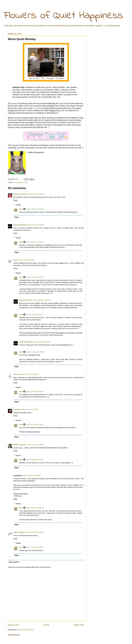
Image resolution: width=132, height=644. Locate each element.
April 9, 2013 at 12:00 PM (42, 300)
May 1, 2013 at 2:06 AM (34, 547)
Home (46, 625)
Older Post (79, 625)
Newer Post (13, 625)
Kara (21, 209)
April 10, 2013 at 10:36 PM (35, 508)
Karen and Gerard (20, 194)
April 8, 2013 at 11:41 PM (35, 209)
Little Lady (17, 374)
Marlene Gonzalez (20, 445)
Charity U (17, 410)
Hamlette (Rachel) (20, 225)
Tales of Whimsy (20, 532)
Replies (18, 205)
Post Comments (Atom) (25, 630)
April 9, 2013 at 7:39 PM (36, 445)
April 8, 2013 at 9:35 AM (36, 225)
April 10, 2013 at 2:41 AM (35, 460)
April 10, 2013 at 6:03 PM (32, 475)
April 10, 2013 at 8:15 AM (42, 342)
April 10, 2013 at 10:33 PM (35, 352)
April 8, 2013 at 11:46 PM (35, 277)
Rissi (15, 260)
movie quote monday (21, 182)
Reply (16, 200)
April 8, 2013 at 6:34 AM (36, 194)
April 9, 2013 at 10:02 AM (30, 410)
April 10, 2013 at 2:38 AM (35, 315)
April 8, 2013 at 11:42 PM (35, 242)
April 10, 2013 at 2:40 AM (35, 424)
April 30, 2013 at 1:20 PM (35, 532)
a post (35, 108)
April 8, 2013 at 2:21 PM (26, 260)
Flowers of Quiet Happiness (63, 16)
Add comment (14, 562)
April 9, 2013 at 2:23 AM (30, 374)
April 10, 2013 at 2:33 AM (35, 391)
